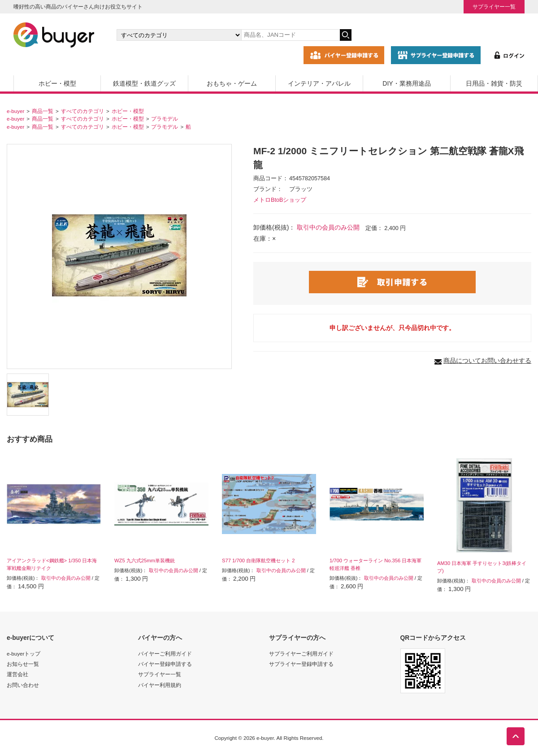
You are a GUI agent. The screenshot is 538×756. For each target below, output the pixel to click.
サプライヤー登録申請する (301, 664)
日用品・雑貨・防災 (494, 83)
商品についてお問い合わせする (487, 361)
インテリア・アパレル (319, 83)
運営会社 (17, 674)
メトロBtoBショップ (280, 200)
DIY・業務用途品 (406, 83)
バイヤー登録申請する (165, 664)
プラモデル (165, 119)
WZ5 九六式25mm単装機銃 (145, 560)
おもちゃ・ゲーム (232, 83)
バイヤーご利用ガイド (165, 654)
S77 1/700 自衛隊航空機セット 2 (258, 560)
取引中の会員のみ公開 (328, 227)
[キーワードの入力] (291, 35)
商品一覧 (43, 111)
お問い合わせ (23, 685)
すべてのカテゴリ (82, 111)
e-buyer (15, 111)
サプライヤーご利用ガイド (301, 654)
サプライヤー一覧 (494, 7)
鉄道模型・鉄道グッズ (144, 83)
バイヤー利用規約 (160, 685)
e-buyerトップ (24, 654)
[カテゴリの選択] (179, 35)
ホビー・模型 (57, 83)
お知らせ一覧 (23, 664)
